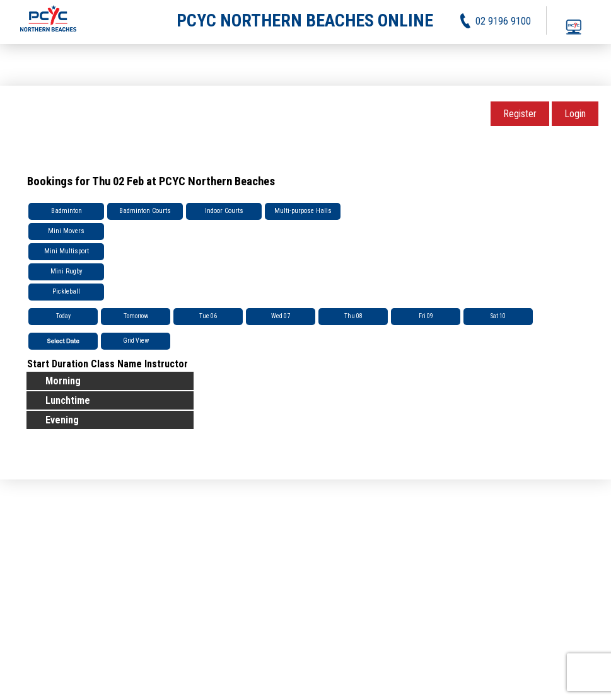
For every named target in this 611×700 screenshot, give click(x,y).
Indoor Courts (224, 211)
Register (520, 114)
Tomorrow (136, 316)
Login (575, 114)
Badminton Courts (145, 211)
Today (63, 316)
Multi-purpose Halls (303, 211)
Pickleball (66, 291)
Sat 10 (498, 316)
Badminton (67, 211)
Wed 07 (281, 316)
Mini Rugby (67, 271)
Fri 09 (426, 316)
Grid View (136, 341)
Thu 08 (353, 316)
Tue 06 (208, 316)
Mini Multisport (67, 251)
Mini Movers (66, 231)
